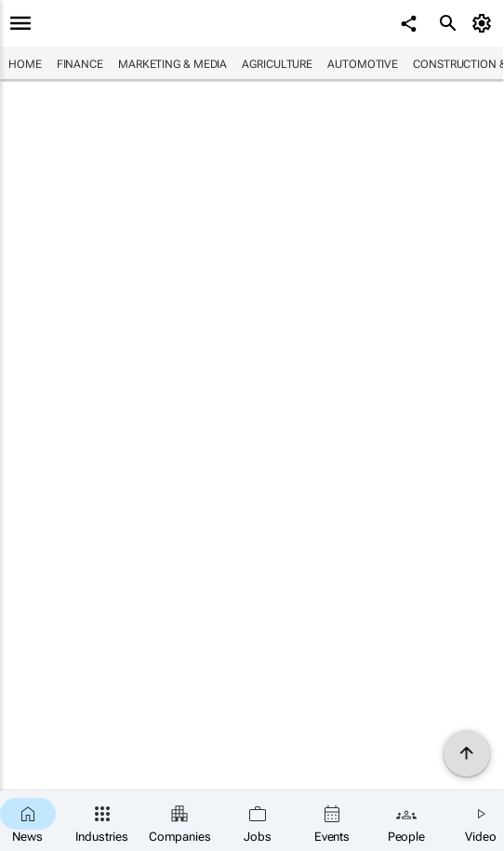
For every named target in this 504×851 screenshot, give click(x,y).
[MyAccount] (485, 23)
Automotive (363, 64)
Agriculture (277, 64)
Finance (80, 64)
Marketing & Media (172, 64)
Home (25, 64)
